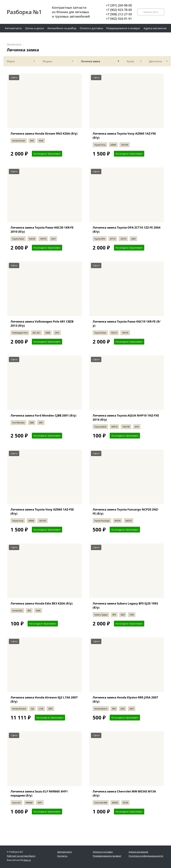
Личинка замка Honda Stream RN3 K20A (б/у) (44, 133)
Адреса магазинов (138, 852)
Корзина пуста (151, 12)
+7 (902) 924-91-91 (119, 19)
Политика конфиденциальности (146, 856)
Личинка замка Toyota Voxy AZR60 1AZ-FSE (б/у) (124, 136)
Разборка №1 (22, 12)
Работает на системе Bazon (21, 856)
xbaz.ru (27, 860)
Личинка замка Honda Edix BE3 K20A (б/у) (42, 603)
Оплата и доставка (103, 852)
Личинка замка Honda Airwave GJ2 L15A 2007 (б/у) (44, 699)
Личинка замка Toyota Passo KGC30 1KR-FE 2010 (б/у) (42, 229)
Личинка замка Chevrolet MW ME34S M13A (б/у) (124, 793)
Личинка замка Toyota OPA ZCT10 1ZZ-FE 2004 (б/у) (127, 229)
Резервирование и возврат (107, 856)
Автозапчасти (14, 44)
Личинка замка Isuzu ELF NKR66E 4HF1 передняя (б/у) (39, 793)
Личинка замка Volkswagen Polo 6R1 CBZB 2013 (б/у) (42, 323)
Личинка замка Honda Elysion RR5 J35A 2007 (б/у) (125, 699)
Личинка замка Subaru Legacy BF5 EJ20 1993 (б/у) (125, 605)
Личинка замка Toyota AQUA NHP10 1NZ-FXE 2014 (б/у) (126, 417)
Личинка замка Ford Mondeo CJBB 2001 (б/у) (43, 415)
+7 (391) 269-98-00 (119, 5)
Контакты (62, 856)
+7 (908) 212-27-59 (119, 14)
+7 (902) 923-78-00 (119, 10)
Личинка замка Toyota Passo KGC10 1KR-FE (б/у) (127, 323)
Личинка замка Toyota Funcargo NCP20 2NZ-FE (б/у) (126, 511)
